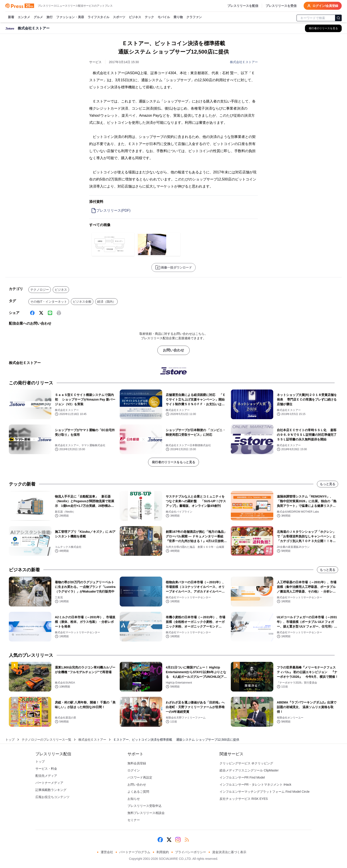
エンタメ (24, 17)
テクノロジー (40, 290)
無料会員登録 (137, 763)
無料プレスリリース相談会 (146, 813)
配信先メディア (46, 776)
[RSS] (187, 840)
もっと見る (328, 484)
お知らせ (134, 799)
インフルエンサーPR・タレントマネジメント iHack (255, 785)
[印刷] (59, 313)
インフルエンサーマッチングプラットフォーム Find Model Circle (265, 792)
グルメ (38, 17)
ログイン (134, 770)
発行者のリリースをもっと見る (173, 462)
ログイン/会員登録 (323, 6)
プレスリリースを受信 (281, 6)
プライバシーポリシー (191, 852)
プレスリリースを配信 (243, 6)
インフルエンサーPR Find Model (242, 777)
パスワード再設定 (140, 777)
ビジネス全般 (82, 302)
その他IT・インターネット (49, 302)
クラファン (194, 17)
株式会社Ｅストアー (244, 62)
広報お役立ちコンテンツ (52, 797)
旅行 (50, 17)
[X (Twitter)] (41, 313)
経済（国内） (106, 302)
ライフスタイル (98, 17)
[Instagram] (178, 840)
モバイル (164, 17)
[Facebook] (32, 313)
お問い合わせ (173, 350)
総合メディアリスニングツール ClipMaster (249, 770)
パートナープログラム (135, 852)
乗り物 (178, 17)
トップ (10, 740)
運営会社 (107, 852)
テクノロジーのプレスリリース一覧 (46, 740)
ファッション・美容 (70, 17)
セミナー (134, 820)
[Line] (50, 313)
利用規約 (163, 852)
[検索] (338, 18)
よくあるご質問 (138, 792)
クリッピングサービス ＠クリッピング (246, 763)
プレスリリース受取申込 (145, 806)
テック (149, 17)
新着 (11, 17)
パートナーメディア (49, 783)
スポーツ (119, 17)
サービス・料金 (46, 769)
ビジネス (135, 17)
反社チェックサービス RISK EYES (244, 799)
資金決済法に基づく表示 (229, 852)
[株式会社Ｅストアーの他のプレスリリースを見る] (323, 28)
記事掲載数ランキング (51, 790)
